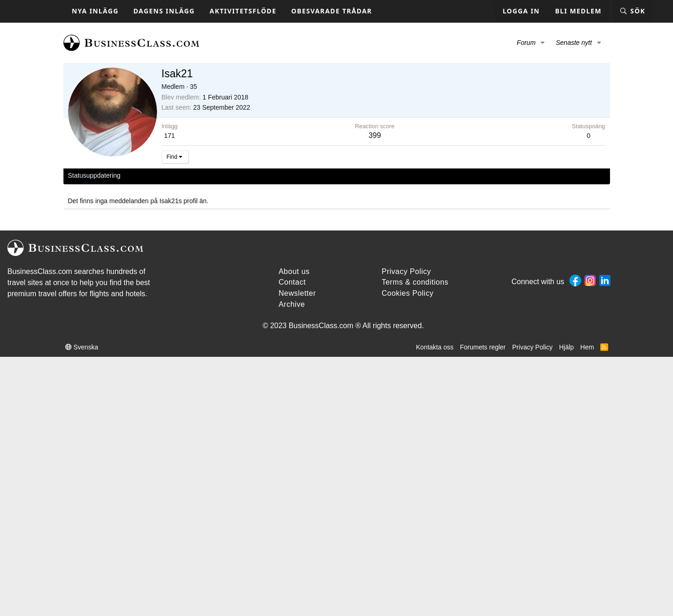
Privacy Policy (532, 347)
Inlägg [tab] (195, 175)
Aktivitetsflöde (243, 11)
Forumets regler (483, 347)
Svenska (82, 347)
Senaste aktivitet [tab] (154, 175)
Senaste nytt (574, 43)
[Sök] (632, 11)
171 (169, 136)
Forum (526, 43)
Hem (587, 347)
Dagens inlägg (164, 11)
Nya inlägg (95, 11)
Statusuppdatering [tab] (94, 175)
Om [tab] (219, 175)
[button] (543, 43)
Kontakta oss (435, 347)
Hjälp (566, 347)
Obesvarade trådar (332, 11)
